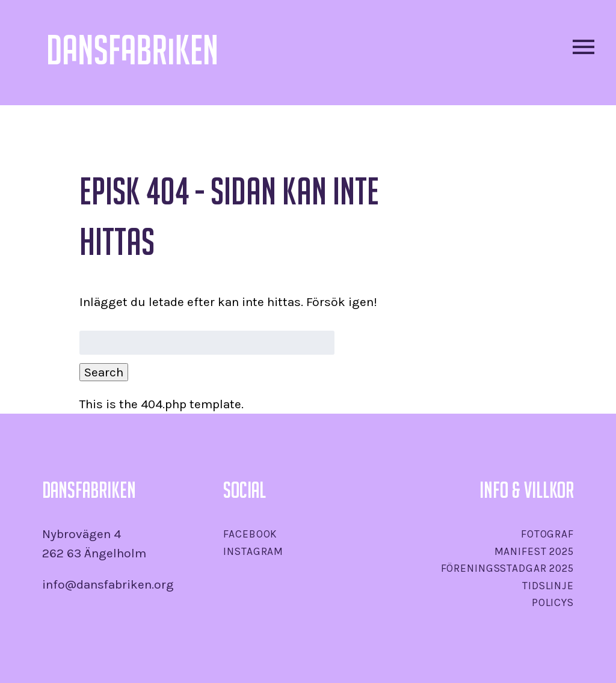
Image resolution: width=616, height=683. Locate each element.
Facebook (250, 534)
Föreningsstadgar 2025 (507, 568)
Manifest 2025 (534, 551)
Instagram (253, 551)
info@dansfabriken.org (108, 584)
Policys (553, 602)
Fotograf (547, 534)
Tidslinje (548, 586)
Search (104, 372)
